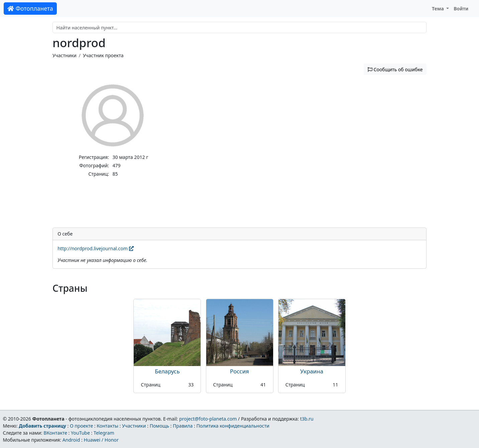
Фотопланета (30, 8)
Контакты (107, 426)
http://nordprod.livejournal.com (95, 248)
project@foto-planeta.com (208, 419)
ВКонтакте (55, 433)
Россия (240, 371)
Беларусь (167, 371)
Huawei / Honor (101, 440)
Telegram (104, 433)
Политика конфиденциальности (233, 426)
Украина (312, 371)
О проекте (81, 426)
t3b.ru (307, 419)
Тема (439, 9)
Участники (65, 55)
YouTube (80, 433)
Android (71, 440)
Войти (461, 9)
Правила (183, 426)
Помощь (159, 426)
